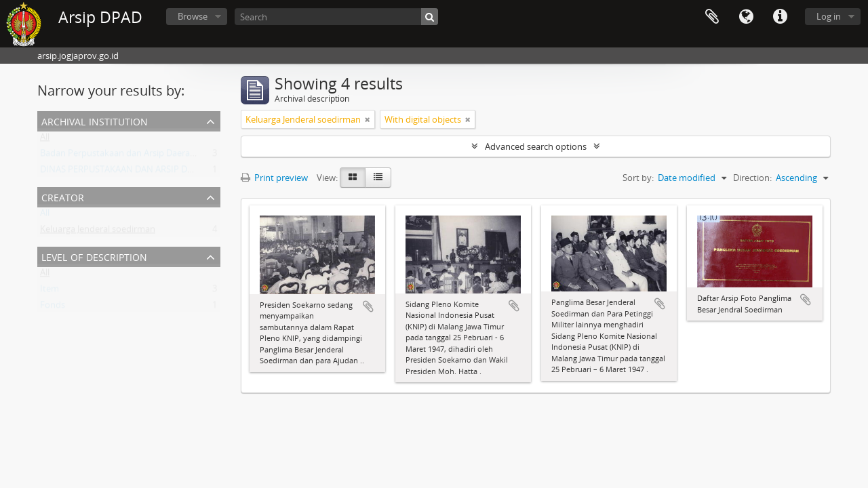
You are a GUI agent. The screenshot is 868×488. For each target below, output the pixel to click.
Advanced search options (536, 146)
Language (746, 17)
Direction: (752, 178)
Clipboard (712, 17)
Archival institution (95, 120)
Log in (829, 16)
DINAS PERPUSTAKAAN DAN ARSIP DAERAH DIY (135, 172)
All (45, 140)
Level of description (94, 256)
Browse (193, 16)
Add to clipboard (368, 306)
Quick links (780, 17)
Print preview (274, 178)
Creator (63, 196)
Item (50, 291)
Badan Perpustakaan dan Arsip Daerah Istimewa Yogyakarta (161, 156)
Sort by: (638, 178)
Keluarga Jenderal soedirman (98, 232)
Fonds (53, 308)
